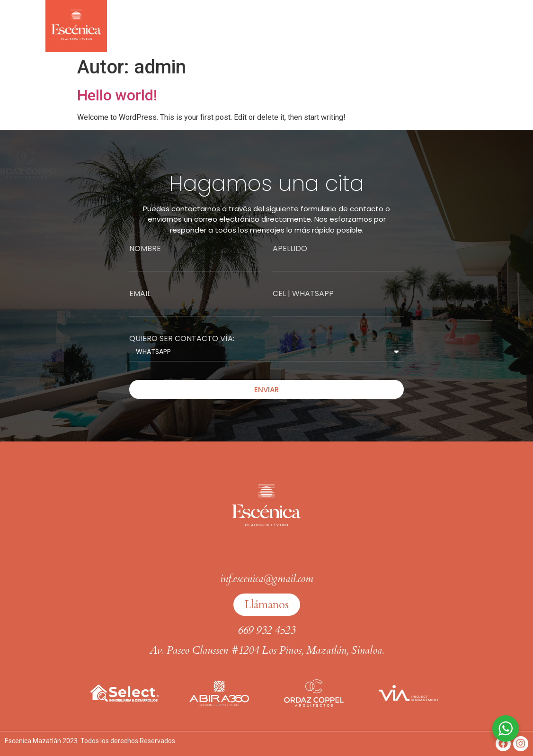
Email (140, 294)
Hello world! (117, 95)
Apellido (290, 249)
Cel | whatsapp (303, 294)
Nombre (145, 249)
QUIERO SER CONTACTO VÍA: (182, 339)
